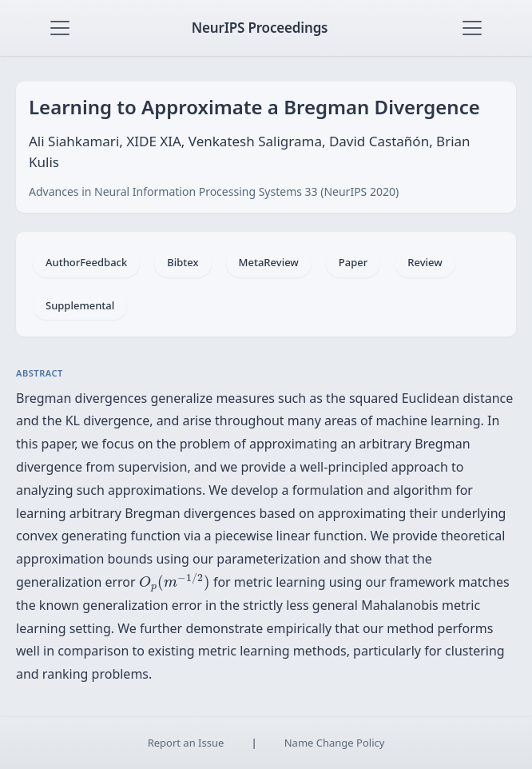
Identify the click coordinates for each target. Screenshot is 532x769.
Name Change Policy (335, 743)
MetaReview (269, 262)
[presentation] (175, 583)
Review (425, 262)
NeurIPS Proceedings (260, 28)
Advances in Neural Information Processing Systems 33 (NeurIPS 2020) (214, 191)
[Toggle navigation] (60, 28)
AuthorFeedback (86, 262)
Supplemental (80, 305)
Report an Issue (186, 743)
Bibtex (183, 262)
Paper (353, 262)
